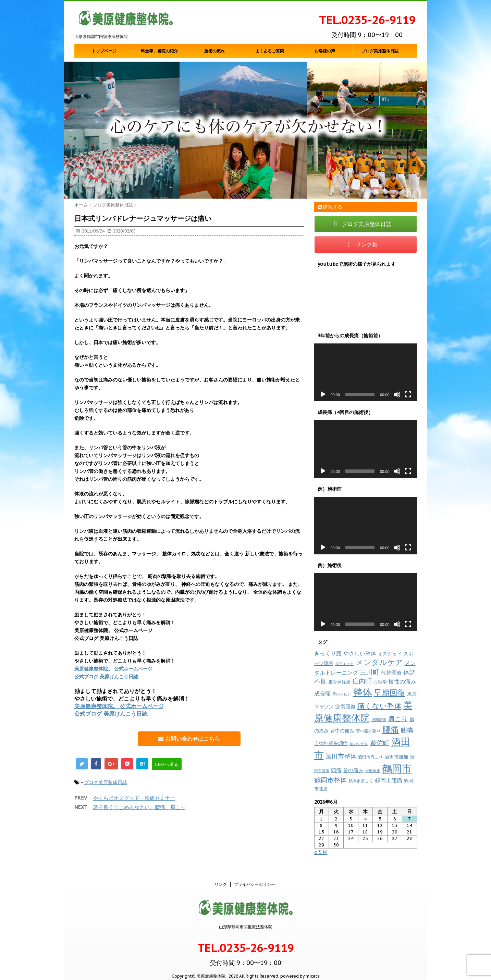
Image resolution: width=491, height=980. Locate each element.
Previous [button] (71, 130)
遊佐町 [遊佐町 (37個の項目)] (380, 743)
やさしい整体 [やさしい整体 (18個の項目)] (360, 653)
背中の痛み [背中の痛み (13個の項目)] (342, 731)
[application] (366, 372)
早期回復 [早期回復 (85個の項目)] (390, 693)
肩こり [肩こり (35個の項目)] (398, 719)
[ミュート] (397, 394)
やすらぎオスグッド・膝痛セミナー (134, 798)
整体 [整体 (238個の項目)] (363, 692)
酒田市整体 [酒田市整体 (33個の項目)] (341, 756)
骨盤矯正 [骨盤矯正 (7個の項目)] (373, 771)
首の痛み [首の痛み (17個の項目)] (353, 770)
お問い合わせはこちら (189, 739)
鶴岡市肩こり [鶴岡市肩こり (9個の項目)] (361, 781)
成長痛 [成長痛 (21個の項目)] (322, 693)
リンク (221, 877)
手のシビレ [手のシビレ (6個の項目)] (342, 694)
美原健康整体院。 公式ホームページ (113, 669)
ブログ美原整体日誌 (380, 51)
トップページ (104, 51)
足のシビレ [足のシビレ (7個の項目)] (359, 744)
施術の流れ (214, 51)
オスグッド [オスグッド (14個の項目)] (390, 654)
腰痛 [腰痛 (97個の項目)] (391, 730)
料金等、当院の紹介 (159, 51)
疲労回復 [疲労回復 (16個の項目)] (345, 707)
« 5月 (321, 852)
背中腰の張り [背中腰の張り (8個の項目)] (368, 731)
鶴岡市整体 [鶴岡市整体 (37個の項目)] (330, 780)
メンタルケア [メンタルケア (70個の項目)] (379, 662)
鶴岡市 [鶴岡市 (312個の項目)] (397, 768)
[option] (246, 130)
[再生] (323, 394)
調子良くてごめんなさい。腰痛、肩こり (139, 807)
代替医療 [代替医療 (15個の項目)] (391, 673)
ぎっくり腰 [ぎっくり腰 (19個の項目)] (328, 653)
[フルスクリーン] (408, 394)
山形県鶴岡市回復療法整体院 (246, 920)
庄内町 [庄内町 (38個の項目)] (362, 681)
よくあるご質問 (270, 51)
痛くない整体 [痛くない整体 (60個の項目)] (379, 706)
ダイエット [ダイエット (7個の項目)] (345, 664)
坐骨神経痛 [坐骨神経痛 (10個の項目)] (339, 682)
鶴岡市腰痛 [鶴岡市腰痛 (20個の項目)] (389, 780)
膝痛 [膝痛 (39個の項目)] (407, 730)
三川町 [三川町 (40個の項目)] (370, 672)
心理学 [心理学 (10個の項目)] (380, 682)
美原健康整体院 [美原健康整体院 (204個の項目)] (363, 711)
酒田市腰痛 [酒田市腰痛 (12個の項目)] (396, 757)
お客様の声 (325, 51)
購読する (330, 207)
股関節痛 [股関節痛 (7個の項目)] (379, 720)
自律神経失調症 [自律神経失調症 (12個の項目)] (331, 743)
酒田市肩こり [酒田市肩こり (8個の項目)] (370, 757)
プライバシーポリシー (255, 877)
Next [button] (420, 130)
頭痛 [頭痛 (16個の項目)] (336, 770)
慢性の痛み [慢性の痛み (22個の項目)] (402, 681)
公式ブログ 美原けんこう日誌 (106, 677)
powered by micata (299, 969)
